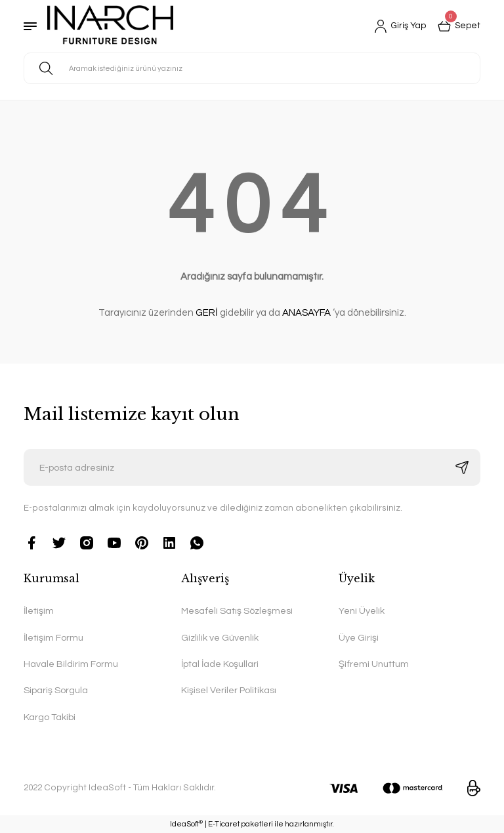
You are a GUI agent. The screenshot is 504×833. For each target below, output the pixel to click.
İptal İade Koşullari (220, 664)
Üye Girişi (359, 638)
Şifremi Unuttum (374, 664)
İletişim (39, 611)
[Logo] (110, 26)
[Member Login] (398, 26)
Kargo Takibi (50, 717)
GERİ (207, 313)
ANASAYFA (306, 313)
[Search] (252, 68)
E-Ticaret (224, 824)
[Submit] (462, 467)
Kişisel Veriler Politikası (229, 690)
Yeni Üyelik (362, 611)
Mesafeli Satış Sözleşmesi (237, 611)
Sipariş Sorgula (56, 690)
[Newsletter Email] (252, 467)
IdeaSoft (186, 823)
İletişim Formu (53, 638)
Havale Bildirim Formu (71, 664)
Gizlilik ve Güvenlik (220, 638)
